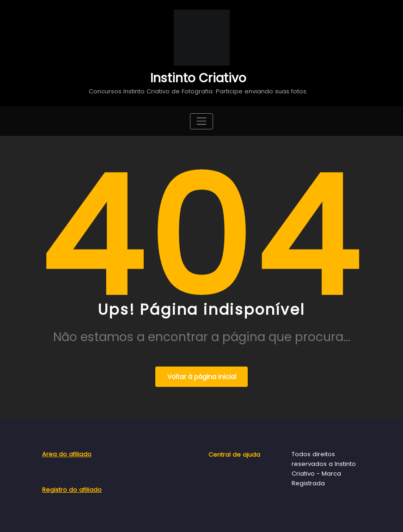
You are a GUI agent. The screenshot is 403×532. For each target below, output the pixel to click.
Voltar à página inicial (202, 377)
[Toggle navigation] (201, 121)
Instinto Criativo (198, 78)
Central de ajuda (234, 455)
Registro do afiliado (72, 490)
